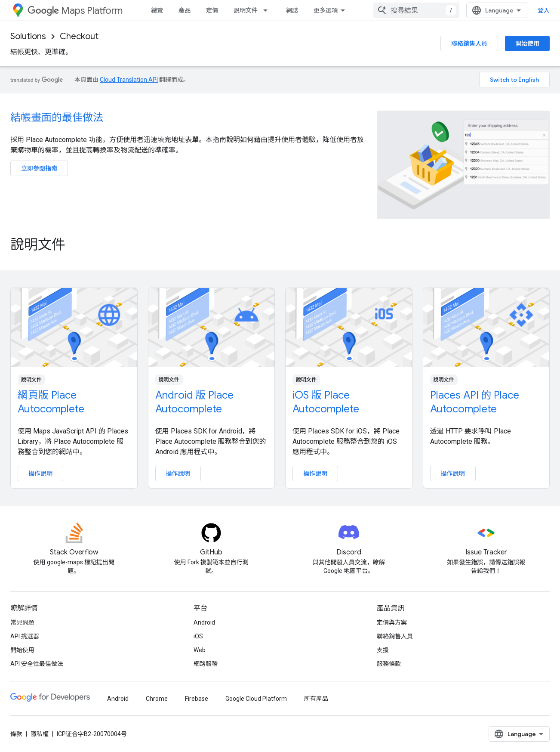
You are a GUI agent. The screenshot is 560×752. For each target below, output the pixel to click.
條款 (16, 734)
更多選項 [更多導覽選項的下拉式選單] (326, 10)
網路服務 (206, 664)
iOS (198, 636)
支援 (383, 650)
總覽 (157, 10)
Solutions (28, 36)
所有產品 (316, 699)
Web (200, 650)
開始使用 (527, 43)
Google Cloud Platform (256, 699)
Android (204, 622)
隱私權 (40, 734)
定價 (212, 10)
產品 (185, 10)
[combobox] (416, 10)
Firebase (197, 699)
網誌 (292, 10)
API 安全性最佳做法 (37, 664)
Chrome (157, 699)
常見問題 (22, 622)
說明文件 (246, 10)
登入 (544, 10)
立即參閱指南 (39, 168)
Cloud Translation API (129, 80)
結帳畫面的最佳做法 (57, 118)
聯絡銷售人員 (469, 43)
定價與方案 (392, 622)
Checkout (79, 36)
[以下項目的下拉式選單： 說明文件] (268, 10)
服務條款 (389, 664)
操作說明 (40, 473)
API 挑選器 (25, 636)
